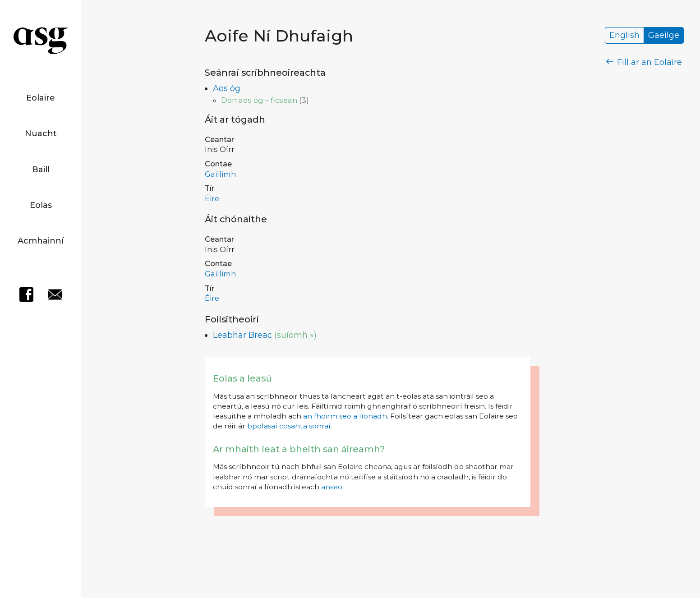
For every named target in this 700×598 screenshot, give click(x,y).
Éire (212, 198)
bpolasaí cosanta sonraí (289, 426)
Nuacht (41, 133)
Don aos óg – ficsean (259, 100)
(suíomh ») (295, 335)
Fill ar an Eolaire (644, 62)
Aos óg (227, 88)
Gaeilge (664, 36)
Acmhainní (41, 241)
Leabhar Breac (242, 335)
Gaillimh (220, 174)
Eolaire (41, 98)
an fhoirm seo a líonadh (345, 416)
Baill (41, 170)
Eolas (41, 205)
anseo (332, 487)
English (624, 36)
